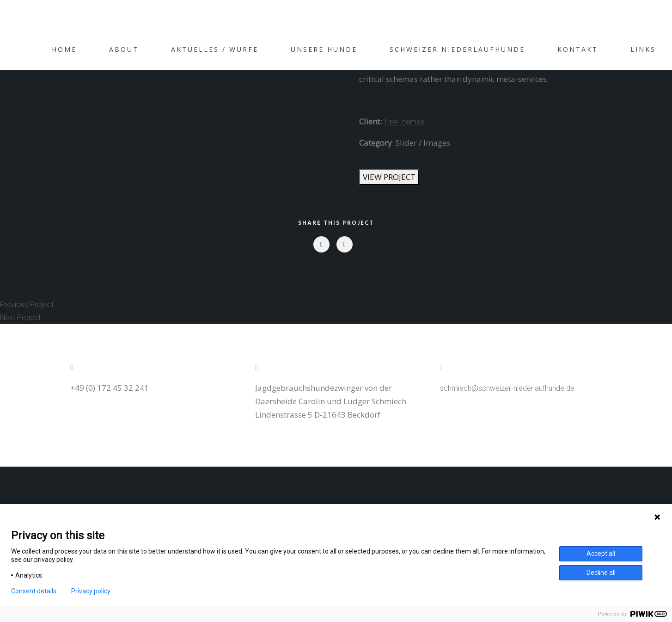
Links (643, 49)
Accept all (601, 554)
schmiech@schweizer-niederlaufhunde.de (507, 388)
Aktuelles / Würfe (215, 49)
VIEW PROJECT (389, 177)
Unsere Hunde (324, 49)
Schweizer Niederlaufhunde (457, 49)
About (124, 49)
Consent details (34, 591)
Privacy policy (91, 591)
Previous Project (27, 305)
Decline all (601, 573)
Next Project (20, 317)
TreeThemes (404, 122)
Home (64, 49)
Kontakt (578, 49)
